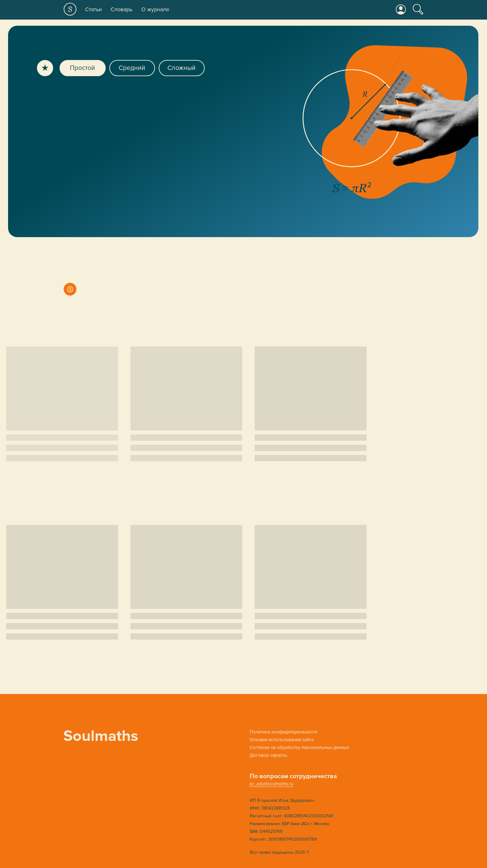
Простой (82, 68)
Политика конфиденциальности (283, 732)
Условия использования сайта (282, 740)
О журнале (155, 9)
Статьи (93, 9)
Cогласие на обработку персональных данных (299, 747)
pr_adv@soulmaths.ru (271, 784)
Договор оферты (269, 755)
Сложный (182, 68)
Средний (132, 68)
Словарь (121, 9)
